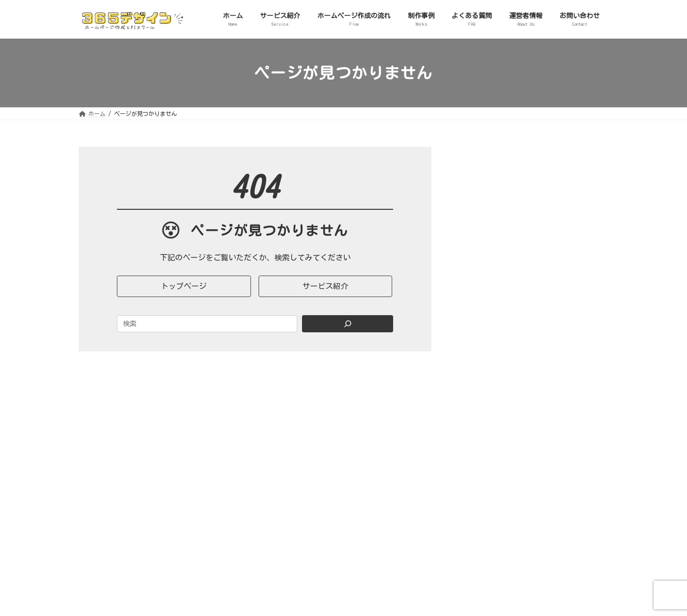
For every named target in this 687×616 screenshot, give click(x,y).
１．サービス (488, 204)
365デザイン (114, 518)
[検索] (584, 155)
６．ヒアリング (491, 419)
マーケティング (498, 319)
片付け (485, 352)
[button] (184, 286)
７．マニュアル (491, 435)
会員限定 (488, 385)
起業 (481, 336)
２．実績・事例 (491, 287)
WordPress (491, 237)
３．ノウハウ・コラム (501, 303)
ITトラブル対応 (498, 254)
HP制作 (485, 221)
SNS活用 (487, 270)
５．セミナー (488, 402)
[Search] (348, 324)
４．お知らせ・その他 (501, 369)
